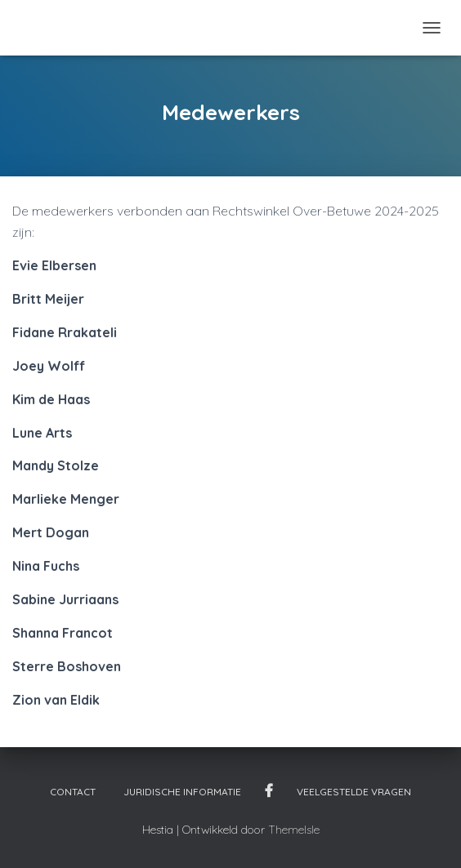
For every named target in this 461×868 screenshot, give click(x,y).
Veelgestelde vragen (354, 792)
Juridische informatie (182, 792)
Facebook (269, 791)
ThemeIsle (294, 830)
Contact (73, 792)
